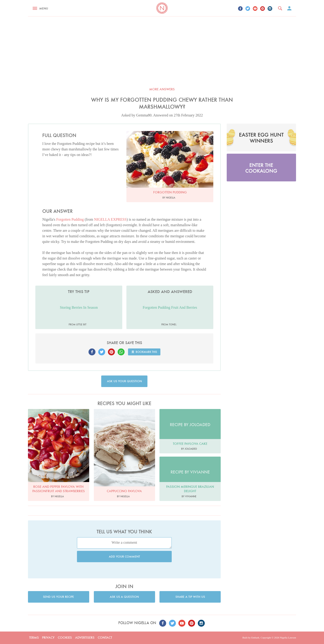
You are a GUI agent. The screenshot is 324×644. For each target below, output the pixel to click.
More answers (162, 89)
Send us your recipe (58, 597)
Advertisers (85, 638)
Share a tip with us (190, 597)
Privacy (48, 638)
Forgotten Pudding (70, 219)
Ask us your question (124, 381)
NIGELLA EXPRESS (110, 219)
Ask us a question (124, 597)
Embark (255, 638)
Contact (105, 638)
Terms (34, 638)
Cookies (65, 638)
